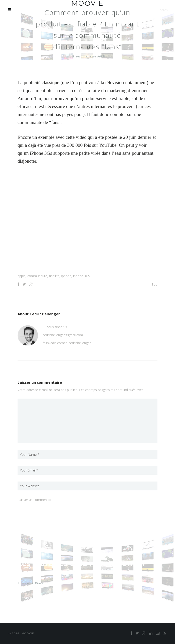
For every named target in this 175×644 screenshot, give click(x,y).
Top (154, 284)
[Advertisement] (87, 262)
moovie (28, 633)
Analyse (91, 56)
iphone (66, 276)
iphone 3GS (82, 276)
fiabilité (54, 276)
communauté (37, 276)
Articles (102, 56)
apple (22, 276)
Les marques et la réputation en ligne (81, 568)
